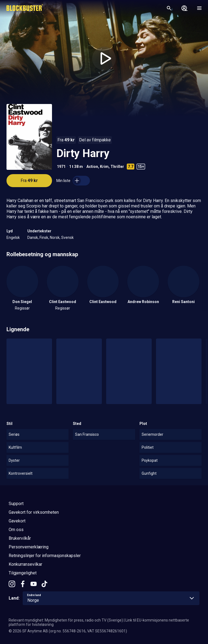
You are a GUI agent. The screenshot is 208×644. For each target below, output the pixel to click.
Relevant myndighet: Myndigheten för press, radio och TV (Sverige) (66, 620)
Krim (104, 167)
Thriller (117, 167)
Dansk (33, 238)
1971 (61, 167)
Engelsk (13, 238)
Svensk (67, 238)
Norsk (55, 238)
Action (92, 167)
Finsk (44, 238)
